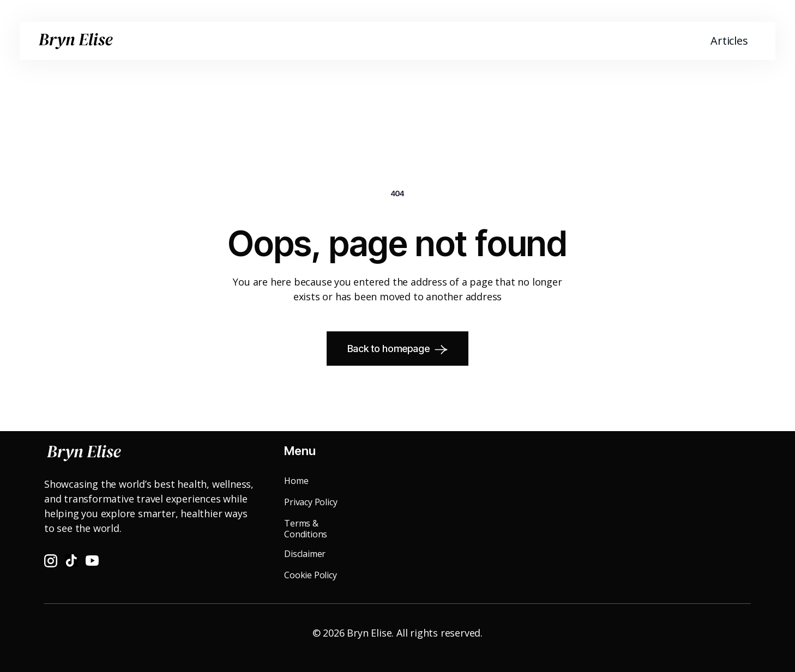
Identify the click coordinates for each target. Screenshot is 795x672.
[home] (76, 41)
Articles (729, 41)
